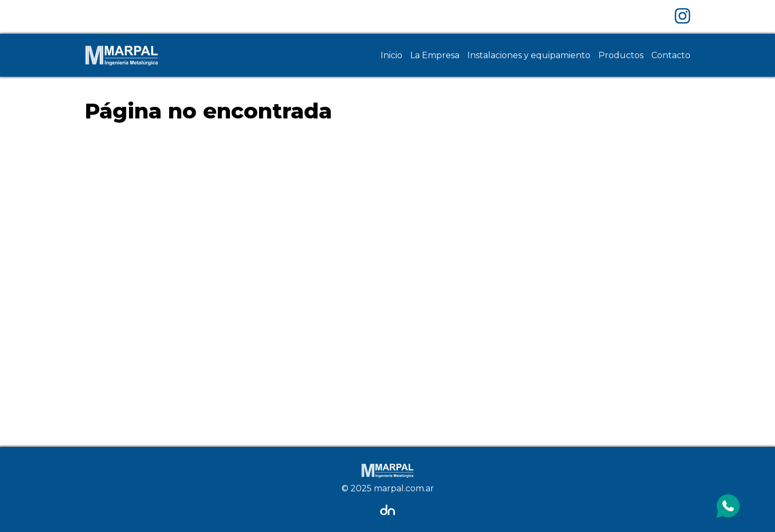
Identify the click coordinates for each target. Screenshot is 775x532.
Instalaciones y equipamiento (529, 55)
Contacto (671, 55)
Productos (621, 55)
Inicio (391, 55)
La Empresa (435, 55)
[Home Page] (122, 55)
